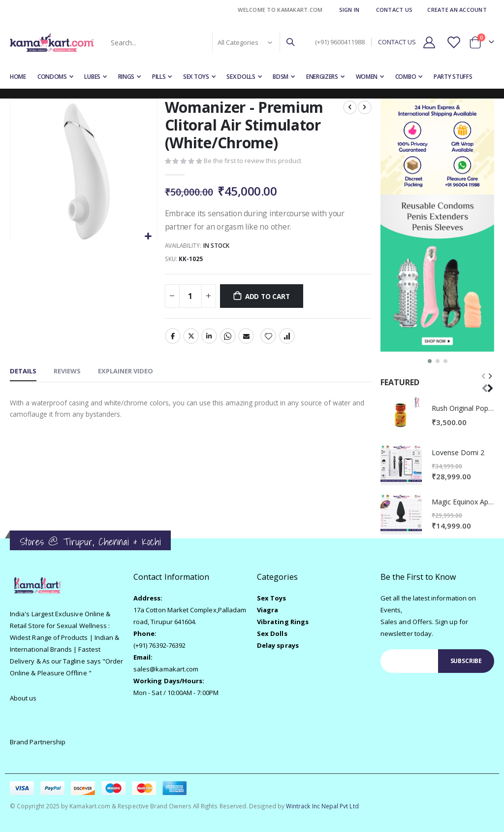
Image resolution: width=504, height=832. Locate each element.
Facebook (172, 338)
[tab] (23, 374)
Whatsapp (227, 338)
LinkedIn (209, 338)
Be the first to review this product (252, 162)
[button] (148, 237)
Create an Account (457, 10)
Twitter (190, 338)
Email (246, 338)
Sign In (349, 10)
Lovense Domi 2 (458, 452)
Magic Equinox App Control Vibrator (463, 502)
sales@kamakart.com (166, 669)
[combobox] (202, 42)
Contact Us (394, 10)
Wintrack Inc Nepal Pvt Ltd (322, 806)
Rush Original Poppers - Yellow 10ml (463, 408)
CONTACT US (397, 42)
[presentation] (490, 382)
